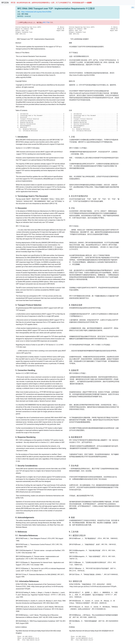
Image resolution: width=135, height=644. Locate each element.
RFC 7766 (46, 22)
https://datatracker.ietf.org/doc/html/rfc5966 (36, 12)
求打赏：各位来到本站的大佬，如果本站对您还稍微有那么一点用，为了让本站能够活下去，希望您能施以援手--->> (51, 3)
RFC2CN (5, 3)
